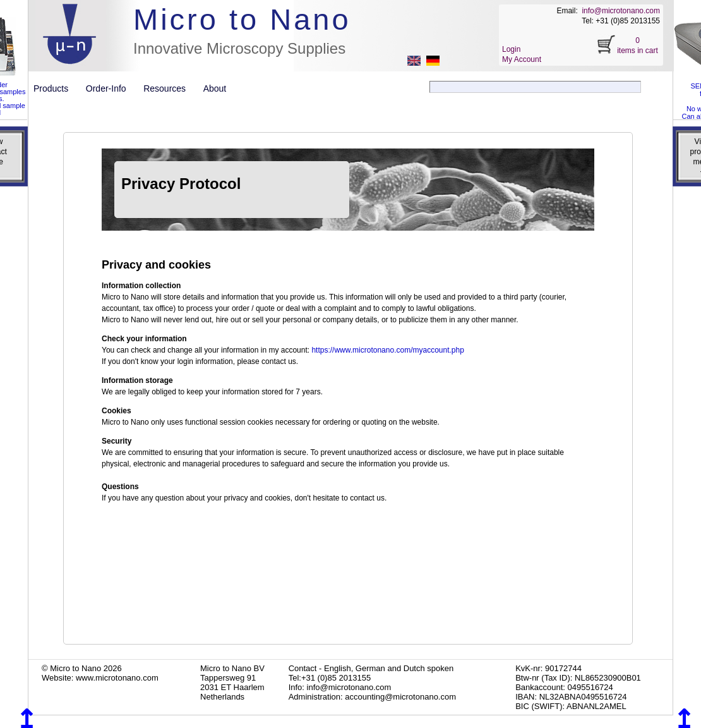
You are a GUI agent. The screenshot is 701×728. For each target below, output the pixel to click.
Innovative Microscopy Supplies (239, 48)
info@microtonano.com (621, 11)
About (215, 88)
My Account (522, 59)
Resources (169, 88)
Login (511, 49)
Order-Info (111, 88)
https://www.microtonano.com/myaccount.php (387, 350)
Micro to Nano (242, 19)
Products (56, 88)
